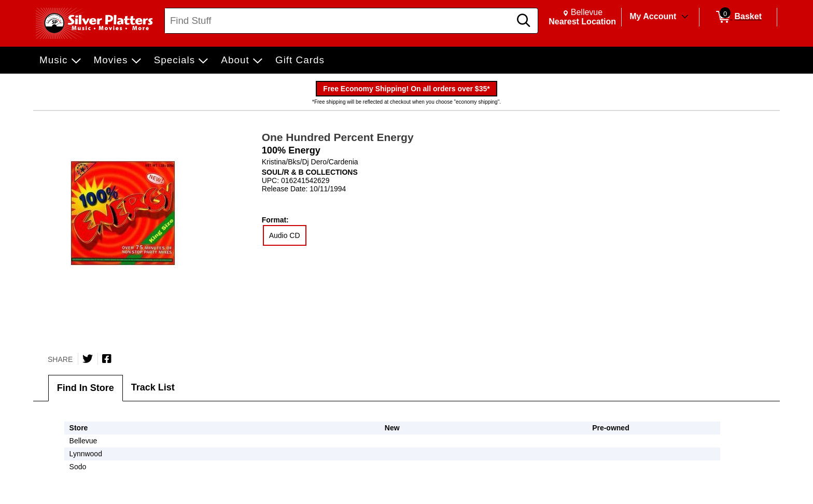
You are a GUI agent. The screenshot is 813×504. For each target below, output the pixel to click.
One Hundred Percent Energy (338, 137)
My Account (653, 16)
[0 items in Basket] (738, 17)
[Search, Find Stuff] (339, 21)
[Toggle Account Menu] (685, 17)
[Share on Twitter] (88, 359)
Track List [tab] (153, 387)
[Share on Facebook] (107, 359)
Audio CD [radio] (285, 235)
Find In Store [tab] (86, 388)
